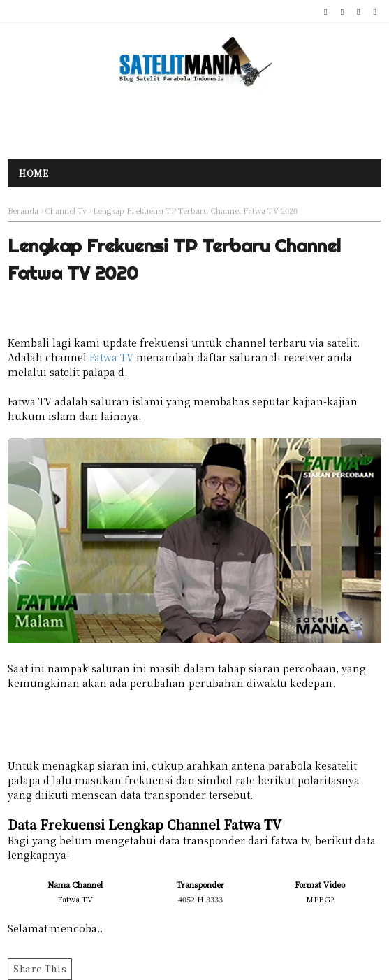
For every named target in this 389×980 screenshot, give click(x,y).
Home (34, 173)
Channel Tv (66, 210)
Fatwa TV (111, 357)
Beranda (23, 210)
